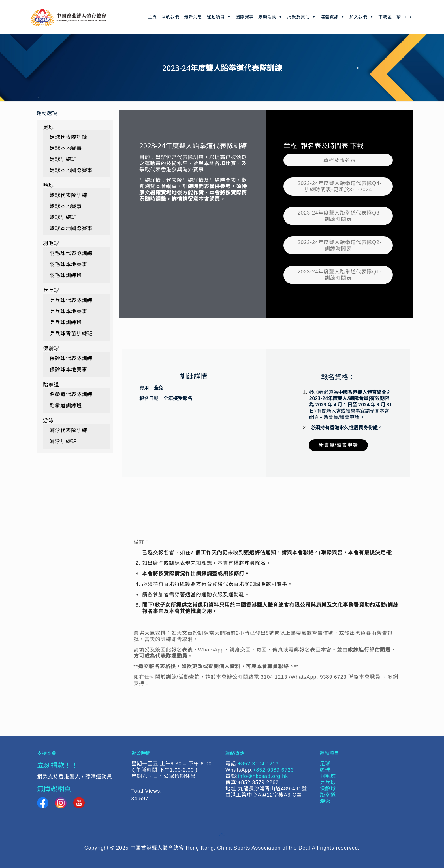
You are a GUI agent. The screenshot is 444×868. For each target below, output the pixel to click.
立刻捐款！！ (57, 765)
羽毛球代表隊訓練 (71, 253)
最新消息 (193, 17)
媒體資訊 (333, 17)
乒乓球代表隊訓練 (71, 300)
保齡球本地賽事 (68, 370)
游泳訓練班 (63, 442)
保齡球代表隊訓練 (71, 358)
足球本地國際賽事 (71, 170)
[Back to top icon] (222, 835)
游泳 (48, 421)
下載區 (385, 17)
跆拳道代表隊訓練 (71, 394)
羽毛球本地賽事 (68, 264)
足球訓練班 (63, 159)
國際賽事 (245, 17)
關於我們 (170, 17)
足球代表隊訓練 (68, 137)
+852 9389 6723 (273, 770)
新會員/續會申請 (341, 417)
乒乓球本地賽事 (68, 311)
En (408, 17)
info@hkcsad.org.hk (263, 776)
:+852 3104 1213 (258, 764)
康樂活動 (270, 17)
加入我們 (362, 17)
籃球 (48, 185)
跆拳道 (51, 385)
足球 (48, 127)
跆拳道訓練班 (66, 406)
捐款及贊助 (302, 17)
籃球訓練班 (63, 217)
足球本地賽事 (66, 148)
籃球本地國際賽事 (71, 228)
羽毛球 (51, 243)
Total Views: (148, 791)
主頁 (152, 17)
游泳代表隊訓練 (68, 430)
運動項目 (219, 17)
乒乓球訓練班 (66, 322)
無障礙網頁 (54, 789)
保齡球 (51, 349)
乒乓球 (51, 290)
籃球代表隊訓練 (68, 195)
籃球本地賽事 (66, 206)
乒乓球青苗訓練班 (71, 334)
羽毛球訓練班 (66, 275)
